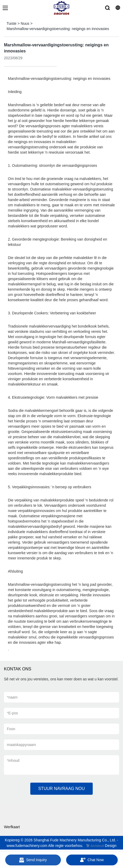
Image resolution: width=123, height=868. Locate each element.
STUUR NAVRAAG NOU (61, 789)
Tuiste (12, 23)
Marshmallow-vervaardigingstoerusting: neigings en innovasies (58, 29)
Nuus (25, 23)
